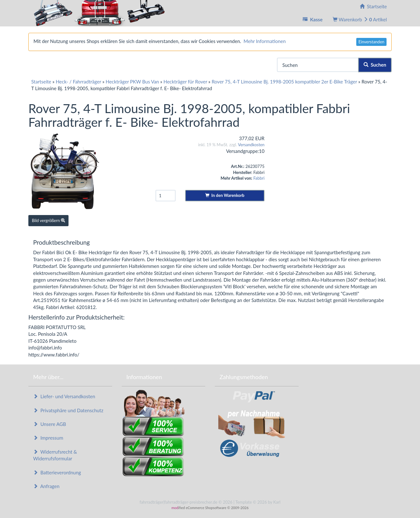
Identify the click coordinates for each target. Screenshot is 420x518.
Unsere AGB (50, 424)
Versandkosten (251, 145)
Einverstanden (371, 42)
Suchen (375, 65)
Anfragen (46, 486)
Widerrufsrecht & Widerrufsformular (55, 455)
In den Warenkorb (225, 195)
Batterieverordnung (57, 472)
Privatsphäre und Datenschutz (68, 410)
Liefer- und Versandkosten (64, 396)
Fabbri (259, 178)
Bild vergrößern (48, 220)
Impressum (48, 438)
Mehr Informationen (264, 41)
